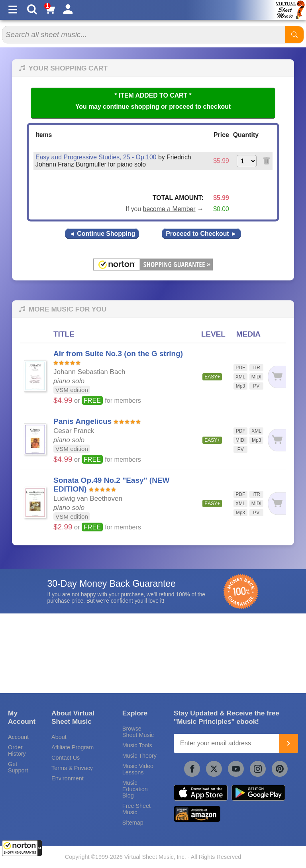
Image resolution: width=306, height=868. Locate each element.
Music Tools (137, 745)
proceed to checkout (200, 107)
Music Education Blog (135, 789)
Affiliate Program (73, 747)
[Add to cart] (277, 377)
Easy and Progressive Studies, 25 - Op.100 (96, 157)
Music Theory (139, 756)
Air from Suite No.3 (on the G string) (118, 354)
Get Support (18, 767)
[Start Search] (294, 35)
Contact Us (66, 758)
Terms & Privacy (72, 768)
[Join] (288, 743)
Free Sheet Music (136, 809)
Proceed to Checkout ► (201, 234)
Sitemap (133, 823)
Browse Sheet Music (138, 732)
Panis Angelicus (82, 421)
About (59, 737)
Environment (68, 778)
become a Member (169, 209)
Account (18, 737)
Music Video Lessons (138, 769)
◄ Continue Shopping (102, 234)
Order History (17, 750)
